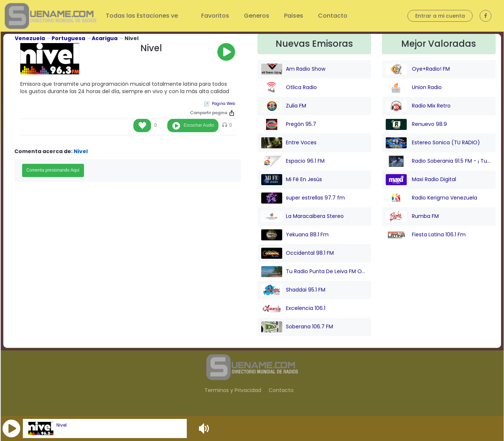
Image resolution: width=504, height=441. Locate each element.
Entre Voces (289, 143)
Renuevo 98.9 (416, 124)
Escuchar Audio (199, 125)
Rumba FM (412, 216)
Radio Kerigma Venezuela (431, 198)
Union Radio (414, 88)
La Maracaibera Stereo (302, 216)
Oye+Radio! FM (418, 69)
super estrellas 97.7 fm (303, 198)
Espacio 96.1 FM (293, 161)
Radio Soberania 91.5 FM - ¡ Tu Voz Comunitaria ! (439, 161)
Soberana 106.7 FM (297, 327)
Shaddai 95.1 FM (293, 290)
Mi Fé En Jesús (292, 180)
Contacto (333, 16)
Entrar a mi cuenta (440, 16)
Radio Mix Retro (418, 106)
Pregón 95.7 (289, 124)
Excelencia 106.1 (293, 308)
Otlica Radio (289, 88)
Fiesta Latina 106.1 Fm (426, 235)
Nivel (62, 425)
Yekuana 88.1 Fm (295, 235)
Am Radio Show (293, 69)
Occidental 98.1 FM (297, 253)
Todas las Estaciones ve (143, 16)
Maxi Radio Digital (421, 180)
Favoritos (215, 16)
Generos (257, 16)
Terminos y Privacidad (233, 390)
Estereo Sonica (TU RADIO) (433, 143)
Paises (294, 16)
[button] (11, 428)
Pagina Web (223, 104)
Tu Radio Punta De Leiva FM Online (314, 272)
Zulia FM (284, 106)
